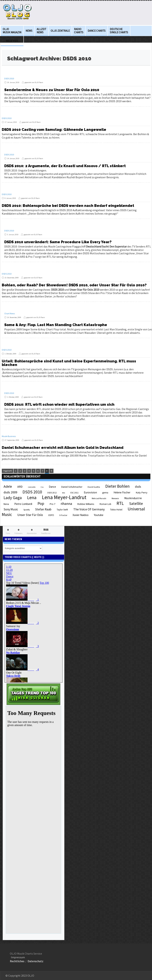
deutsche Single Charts (119, 31)
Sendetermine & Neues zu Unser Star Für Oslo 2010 (52, 90)
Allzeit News (41, 31)
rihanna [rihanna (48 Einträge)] (66, 504)
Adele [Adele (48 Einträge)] (8, 486)
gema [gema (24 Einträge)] (105, 493)
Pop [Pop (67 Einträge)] (41, 503)
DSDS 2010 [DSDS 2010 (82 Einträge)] (32, 492)
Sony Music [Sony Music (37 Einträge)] (11, 509)
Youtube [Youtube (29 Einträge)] (99, 515)
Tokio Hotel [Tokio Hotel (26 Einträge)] (116, 510)
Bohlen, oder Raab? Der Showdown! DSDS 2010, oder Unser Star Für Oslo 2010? (74, 285)
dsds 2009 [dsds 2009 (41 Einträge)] (10, 492)
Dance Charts (97, 31)
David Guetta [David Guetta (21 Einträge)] (94, 487)
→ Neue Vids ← (12, 41)
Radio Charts (79, 31)
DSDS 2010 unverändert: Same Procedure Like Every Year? (58, 242)
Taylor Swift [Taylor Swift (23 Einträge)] (62, 510)
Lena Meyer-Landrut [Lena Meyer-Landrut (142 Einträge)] (64, 497)
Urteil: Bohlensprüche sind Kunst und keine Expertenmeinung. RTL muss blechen (69, 363)
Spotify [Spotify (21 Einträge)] (27, 510)
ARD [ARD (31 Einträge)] (20, 487)
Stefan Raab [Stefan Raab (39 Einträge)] (43, 509)
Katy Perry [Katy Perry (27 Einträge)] (142, 493)
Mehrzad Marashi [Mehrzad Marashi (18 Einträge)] (99, 498)
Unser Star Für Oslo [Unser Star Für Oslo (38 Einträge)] (30, 515)
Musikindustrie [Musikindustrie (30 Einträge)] (133, 498)
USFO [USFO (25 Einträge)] (51, 515)
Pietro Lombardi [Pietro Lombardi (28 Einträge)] (23, 504)
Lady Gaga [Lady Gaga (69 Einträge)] (13, 498)
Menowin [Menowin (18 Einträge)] (115, 498)
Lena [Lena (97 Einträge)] (32, 498)
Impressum (18, 957)
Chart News (10, 313)
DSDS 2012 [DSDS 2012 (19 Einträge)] (52, 493)
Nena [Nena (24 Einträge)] (6, 504)
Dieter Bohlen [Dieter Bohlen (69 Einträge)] (117, 486)
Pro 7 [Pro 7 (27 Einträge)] (52, 504)
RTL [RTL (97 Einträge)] (120, 503)
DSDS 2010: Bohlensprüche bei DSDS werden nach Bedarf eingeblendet (68, 206)
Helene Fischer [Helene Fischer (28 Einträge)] (122, 492)
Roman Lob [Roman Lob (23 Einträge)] (105, 504)
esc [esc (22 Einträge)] (64, 493)
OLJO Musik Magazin (12, 31)
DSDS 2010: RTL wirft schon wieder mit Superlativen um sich (59, 404)
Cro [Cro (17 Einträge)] (42, 487)
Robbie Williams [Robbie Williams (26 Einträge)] (86, 504)
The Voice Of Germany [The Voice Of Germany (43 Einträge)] (89, 509)
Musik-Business (9, 436)
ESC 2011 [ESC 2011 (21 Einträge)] (74, 493)
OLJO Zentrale (60, 31)
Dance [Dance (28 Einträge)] (52, 487)
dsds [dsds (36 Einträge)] (138, 487)
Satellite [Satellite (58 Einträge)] (136, 504)
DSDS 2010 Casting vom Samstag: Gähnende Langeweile (54, 130)
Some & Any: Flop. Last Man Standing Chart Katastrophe (56, 325)
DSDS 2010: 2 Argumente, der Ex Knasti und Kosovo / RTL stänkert (65, 166)
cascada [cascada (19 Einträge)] (32, 487)
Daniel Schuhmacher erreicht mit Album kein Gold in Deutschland (63, 448)
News (29, 31)
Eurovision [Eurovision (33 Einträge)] (90, 492)
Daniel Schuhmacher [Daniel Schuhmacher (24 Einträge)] (72, 487)
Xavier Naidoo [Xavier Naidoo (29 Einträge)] (81, 515)
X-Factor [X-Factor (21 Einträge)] (63, 515)
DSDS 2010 (9, 78)
